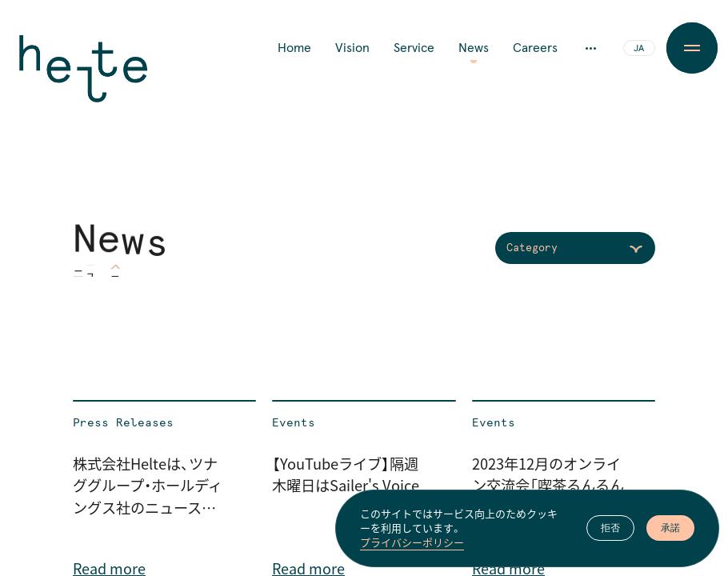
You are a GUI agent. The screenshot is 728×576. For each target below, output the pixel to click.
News (474, 48)
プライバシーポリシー (412, 543)
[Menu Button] (692, 48)
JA (639, 49)
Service (414, 48)
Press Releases (123, 423)
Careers (535, 48)
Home (294, 48)
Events (294, 423)
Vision (352, 48)
